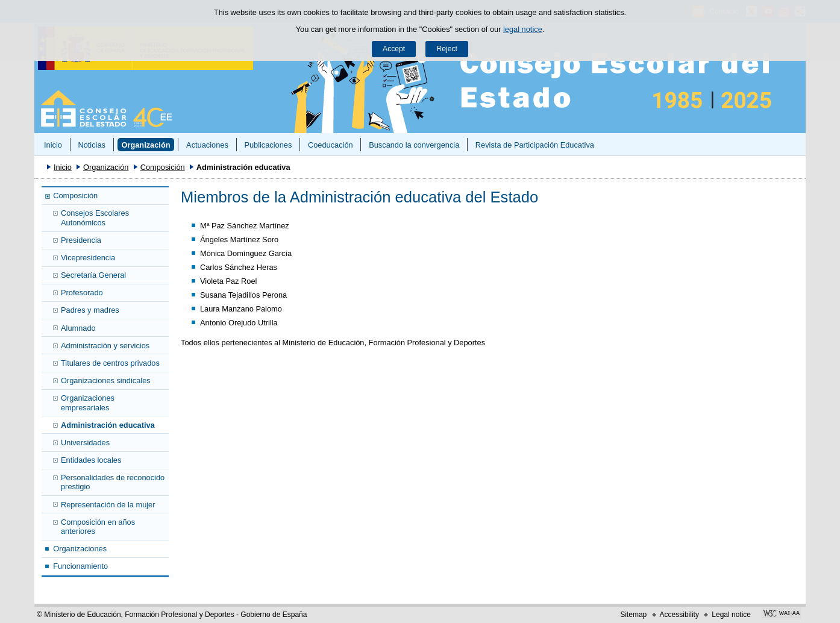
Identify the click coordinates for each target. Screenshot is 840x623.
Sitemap (633, 615)
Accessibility (679, 615)
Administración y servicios (105, 346)
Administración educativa (108, 425)
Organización (146, 145)
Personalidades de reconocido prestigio (113, 482)
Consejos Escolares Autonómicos (95, 218)
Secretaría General (93, 275)
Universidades (85, 443)
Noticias (92, 145)
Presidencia (81, 240)
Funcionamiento (80, 566)
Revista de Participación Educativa (535, 145)
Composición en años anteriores (98, 527)
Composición (163, 167)
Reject (447, 49)
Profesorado (82, 293)
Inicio (53, 145)
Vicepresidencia (88, 258)
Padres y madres (90, 310)
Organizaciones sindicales (106, 380)
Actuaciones (207, 145)
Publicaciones (268, 145)
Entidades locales (91, 460)
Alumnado (78, 328)
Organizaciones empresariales (88, 402)
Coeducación (331, 145)
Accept (394, 49)
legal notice (523, 29)
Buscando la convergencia (414, 145)
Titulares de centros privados (110, 363)
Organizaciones (80, 549)
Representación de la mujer (108, 505)
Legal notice (731, 615)
